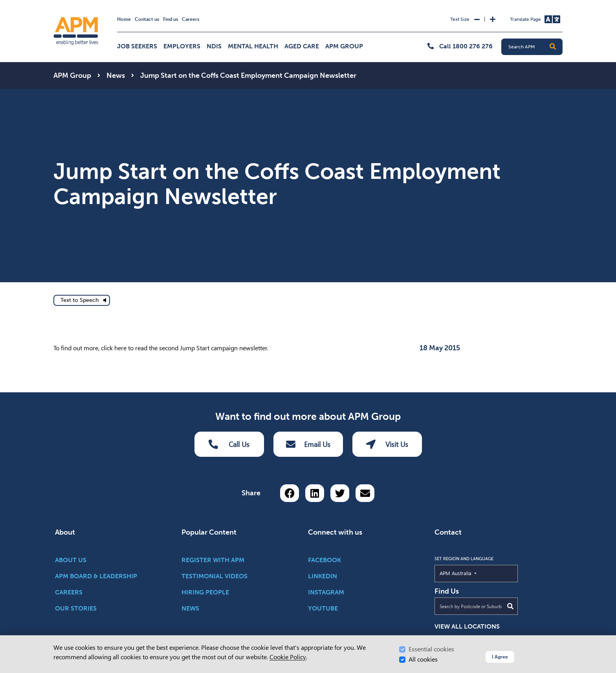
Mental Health (253, 46)
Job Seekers (137, 46)
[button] (553, 47)
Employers (182, 46)
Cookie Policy (288, 657)
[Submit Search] (510, 606)
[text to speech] (82, 300)
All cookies (423, 659)
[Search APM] (535, 47)
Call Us (229, 444)
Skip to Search (52, 3)
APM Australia (474, 573)
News (116, 75)
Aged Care (302, 46)
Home (124, 19)
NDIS (214, 46)
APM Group (344, 46)
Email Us (308, 444)
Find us (170, 19)
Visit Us (387, 444)
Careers (191, 19)
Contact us (147, 19)
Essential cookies (431, 649)
